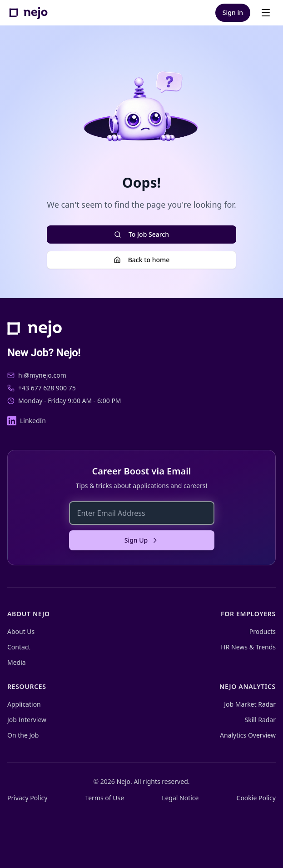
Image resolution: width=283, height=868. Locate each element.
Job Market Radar (250, 704)
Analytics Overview (248, 735)
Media (17, 662)
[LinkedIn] (27, 421)
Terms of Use (104, 798)
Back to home (142, 260)
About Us (21, 631)
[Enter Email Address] (142, 513)
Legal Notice (180, 798)
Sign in (233, 12)
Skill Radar (260, 720)
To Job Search (141, 234)
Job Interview (27, 720)
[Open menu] (266, 13)
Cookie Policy (256, 798)
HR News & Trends (248, 647)
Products (263, 631)
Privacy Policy (27, 798)
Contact (19, 647)
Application (24, 704)
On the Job (23, 735)
